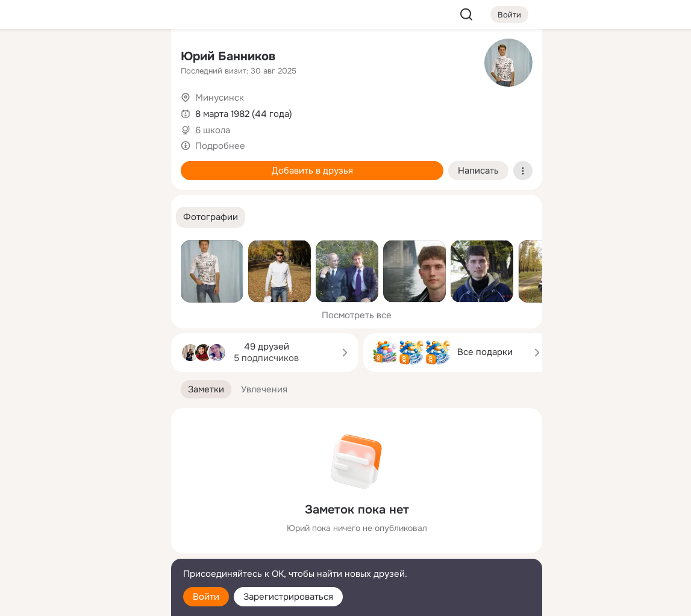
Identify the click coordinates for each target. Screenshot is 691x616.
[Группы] (135, 58)
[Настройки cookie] (82, 600)
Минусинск (220, 98)
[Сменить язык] (82, 549)
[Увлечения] (82, 58)
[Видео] (135, 111)
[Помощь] (29, 217)
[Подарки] (29, 164)
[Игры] (135, 164)
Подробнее (220, 146)
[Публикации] (29, 111)
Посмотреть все (357, 315)
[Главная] (29, 58)
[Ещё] (82, 523)
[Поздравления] (82, 164)
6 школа (213, 130)
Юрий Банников (228, 56)
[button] (211, 217)
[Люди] (82, 111)
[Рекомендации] (82, 217)
